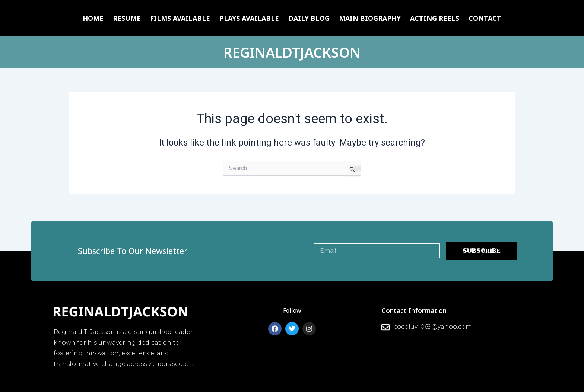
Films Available (180, 18)
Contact (485, 18)
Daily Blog (309, 18)
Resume (127, 18)
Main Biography (370, 18)
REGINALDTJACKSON (292, 52)
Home (93, 18)
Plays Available (249, 18)
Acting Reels (435, 18)
